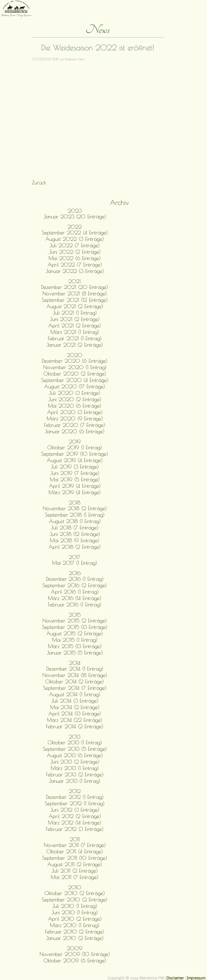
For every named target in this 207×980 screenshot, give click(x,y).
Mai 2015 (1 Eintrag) (75, 640)
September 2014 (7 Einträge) (75, 688)
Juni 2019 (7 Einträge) (75, 473)
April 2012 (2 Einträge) (75, 816)
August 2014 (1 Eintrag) (75, 694)
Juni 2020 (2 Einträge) (75, 399)
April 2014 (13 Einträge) (75, 714)
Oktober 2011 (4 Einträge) (75, 851)
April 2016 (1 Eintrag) (75, 592)
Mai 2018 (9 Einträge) (75, 540)
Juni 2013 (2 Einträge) (75, 762)
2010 (75, 887)
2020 (75, 355)
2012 (75, 791)
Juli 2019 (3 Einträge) (75, 467)
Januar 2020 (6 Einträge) (75, 431)
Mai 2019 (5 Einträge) (75, 479)
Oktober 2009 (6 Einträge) (75, 960)
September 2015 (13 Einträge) (75, 627)
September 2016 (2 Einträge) (75, 585)
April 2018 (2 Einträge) (75, 547)
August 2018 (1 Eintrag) (75, 521)
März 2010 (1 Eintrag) (75, 925)
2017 (75, 557)
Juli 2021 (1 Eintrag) (75, 313)
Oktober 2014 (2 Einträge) (75, 681)
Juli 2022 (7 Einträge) (75, 245)
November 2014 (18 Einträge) (75, 675)
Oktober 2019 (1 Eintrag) (75, 447)
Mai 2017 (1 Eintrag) (75, 563)
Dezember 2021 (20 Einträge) (75, 287)
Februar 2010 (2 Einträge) (75, 932)
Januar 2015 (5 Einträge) (75, 653)
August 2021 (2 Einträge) (75, 306)
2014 (75, 663)
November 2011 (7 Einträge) (75, 845)
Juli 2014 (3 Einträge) (75, 701)
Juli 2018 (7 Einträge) (75, 528)
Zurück (39, 182)
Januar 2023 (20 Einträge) (75, 216)
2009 (75, 948)
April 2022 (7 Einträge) (75, 265)
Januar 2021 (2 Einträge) (75, 345)
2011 (75, 839)
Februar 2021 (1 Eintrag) (75, 338)
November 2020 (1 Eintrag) (75, 367)
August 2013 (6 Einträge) (75, 755)
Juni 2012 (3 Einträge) (75, 810)
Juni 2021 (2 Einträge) (75, 319)
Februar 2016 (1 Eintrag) (75, 604)
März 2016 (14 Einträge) (75, 598)
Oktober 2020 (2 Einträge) (75, 374)
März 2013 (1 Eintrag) (75, 768)
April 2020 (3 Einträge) (75, 412)
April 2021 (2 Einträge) (75, 325)
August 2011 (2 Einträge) (75, 864)
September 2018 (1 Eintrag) (75, 515)
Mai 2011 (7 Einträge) (75, 877)
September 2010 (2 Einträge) (75, 900)
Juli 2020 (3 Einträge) (75, 393)
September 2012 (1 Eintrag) (75, 803)
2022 (75, 227)
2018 (75, 503)
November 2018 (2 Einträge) (75, 508)
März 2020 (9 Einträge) (75, 418)
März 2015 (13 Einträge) (75, 646)
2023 (75, 211)
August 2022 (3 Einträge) (75, 239)
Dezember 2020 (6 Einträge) (75, 361)
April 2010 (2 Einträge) (75, 919)
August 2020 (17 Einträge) (75, 386)
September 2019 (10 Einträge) (75, 454)
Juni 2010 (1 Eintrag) (75, 912)
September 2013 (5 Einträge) (75, 749)
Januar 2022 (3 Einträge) (75, 271)
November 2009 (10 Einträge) (75, 954)
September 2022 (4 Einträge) (75, 232)
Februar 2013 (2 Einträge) (75, 774)
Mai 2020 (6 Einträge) (75, 406)
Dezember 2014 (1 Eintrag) (75, 669)
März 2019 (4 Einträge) (75, 492)
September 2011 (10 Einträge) (75, 858)
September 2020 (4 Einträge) (75, 380)
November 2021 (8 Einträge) (75, 293)
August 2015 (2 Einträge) (75, 633)
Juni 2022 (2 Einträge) (75, 252)
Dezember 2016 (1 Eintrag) (75, 579)
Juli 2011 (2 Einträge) (75, 871)
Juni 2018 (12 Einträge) (75, 534)
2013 (75, 737)
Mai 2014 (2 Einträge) (75, 707)
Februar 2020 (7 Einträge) (75, 425)
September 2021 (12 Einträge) (75, 300)
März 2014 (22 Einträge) (75, 720)
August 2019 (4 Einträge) (75, 460)
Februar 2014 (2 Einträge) (75, 726)
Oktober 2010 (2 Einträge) (75, 893)
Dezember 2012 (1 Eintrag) (75, 797)
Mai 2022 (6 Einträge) (75, 258)
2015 (75, 615)
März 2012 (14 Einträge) (75, 823)
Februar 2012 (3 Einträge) (75, 829)
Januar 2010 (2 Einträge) (75, 938)
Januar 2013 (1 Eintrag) (75, 781)
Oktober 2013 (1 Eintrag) (75, 742)
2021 (75, 281)
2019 (75, 442)
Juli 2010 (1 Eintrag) (75, 906)
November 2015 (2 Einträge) (75, 621)
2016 (75, 573)
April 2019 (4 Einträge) (75, 486)
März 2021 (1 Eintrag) (75, 332)
